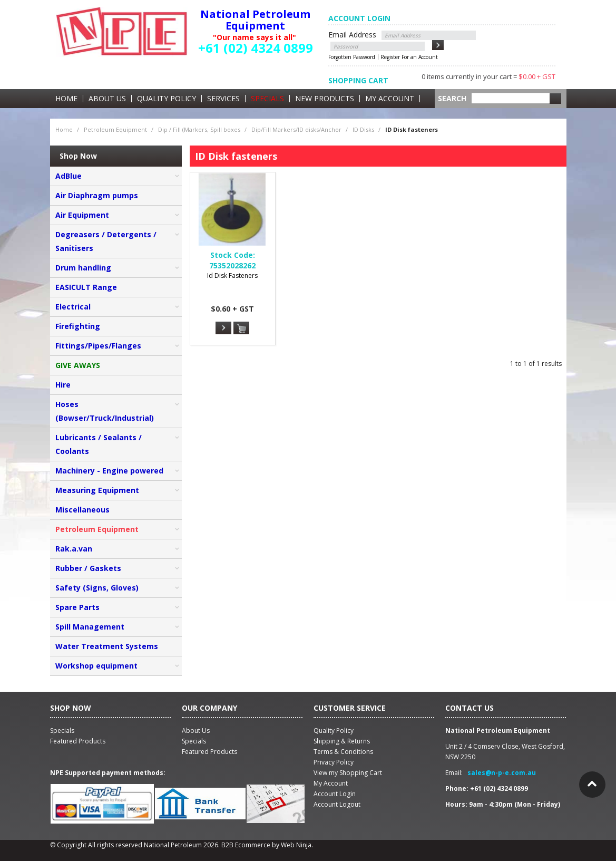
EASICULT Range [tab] (86, 287)
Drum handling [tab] (83, 268)
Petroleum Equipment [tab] (97, 529)
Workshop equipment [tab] (96, 666)
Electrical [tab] (73, 307)
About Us (107, 99)
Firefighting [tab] (78, 326)
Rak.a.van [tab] (74, 549)
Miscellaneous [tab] (82, 510)
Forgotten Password (352, 57)
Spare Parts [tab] (77, 607)
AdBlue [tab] (69, 176)
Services (223, 99)
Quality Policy (167, 99)
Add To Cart (241, 328)
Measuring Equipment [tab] (97, 490)
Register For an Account (409, 57)
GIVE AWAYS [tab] (78, 365)
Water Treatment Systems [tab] (107, 646)
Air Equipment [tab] (82, 215)
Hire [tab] (63, 385)
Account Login (335, 794)
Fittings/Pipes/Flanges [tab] (98, 346)
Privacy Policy (334, 762)
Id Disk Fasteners (232, 275)
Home (66, 99)
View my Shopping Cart (348, 773)
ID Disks (363, 129)
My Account (390, 99)
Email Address (352, 35)
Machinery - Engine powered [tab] (109, 471)
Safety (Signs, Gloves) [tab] (97, 588)
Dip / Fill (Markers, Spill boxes (199, 129)
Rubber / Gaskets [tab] (88, 568)
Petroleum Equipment (115, 129)
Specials (267, 99)
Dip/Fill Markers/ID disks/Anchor (296, 129)
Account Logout (337, 804)
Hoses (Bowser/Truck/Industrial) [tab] (105, 411)
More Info (223, 328)
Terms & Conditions (343, 752)
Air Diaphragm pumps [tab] (97, 195)
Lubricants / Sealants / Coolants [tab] (99, 444)
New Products (325, 99)
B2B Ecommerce (246, 845)
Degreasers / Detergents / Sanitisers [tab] (106, 241)
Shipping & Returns (342, 741)
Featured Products (209, 752)
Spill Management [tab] (90, 627)
